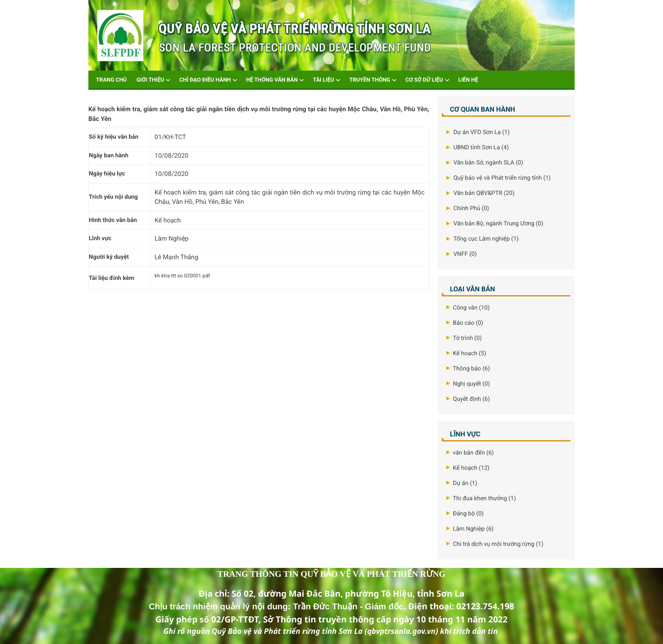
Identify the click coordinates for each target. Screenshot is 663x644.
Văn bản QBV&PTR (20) (484, 193)
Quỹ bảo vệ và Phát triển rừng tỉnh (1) (502, 178)
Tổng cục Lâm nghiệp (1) (486, 239)
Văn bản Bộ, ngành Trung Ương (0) (498, 224)
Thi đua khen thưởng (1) (484, 499)
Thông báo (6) (471, 369)
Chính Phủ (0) (471, 208)
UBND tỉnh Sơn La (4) (481, 148)
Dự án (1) (465, 483)
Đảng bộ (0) (468, 514)
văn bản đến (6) (473, 453)
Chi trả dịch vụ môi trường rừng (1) (498, 544)
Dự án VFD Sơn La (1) (481, 132)
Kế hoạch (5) (470, 354)
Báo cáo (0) (468, 323)
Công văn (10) (471, 308)
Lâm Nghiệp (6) (473, 529)
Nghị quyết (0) (471, 384)
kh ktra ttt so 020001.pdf (182, 276)
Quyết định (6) (471, 399)
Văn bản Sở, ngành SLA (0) (488, 163)
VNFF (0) (465, 254)
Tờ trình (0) (467, 338)
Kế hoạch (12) (471, 468)
